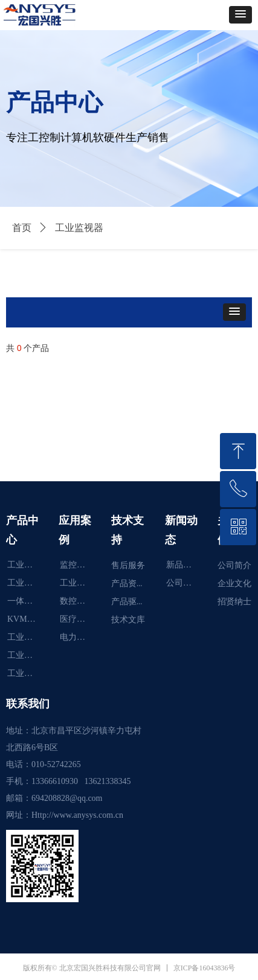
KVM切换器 (27, 619)
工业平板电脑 (27, 583)
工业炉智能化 (79, 583)
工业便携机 (27, 655)
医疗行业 (77, 619)
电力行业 (77, 637)
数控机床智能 (79, 601)
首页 (22, 228)
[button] (240, 15)
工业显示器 (27, 565)
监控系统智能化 (79, 565)
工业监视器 (27, 637)
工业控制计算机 (27, 673)
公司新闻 (183, 583)
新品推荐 (183, 565)
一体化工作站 (27, 601)
